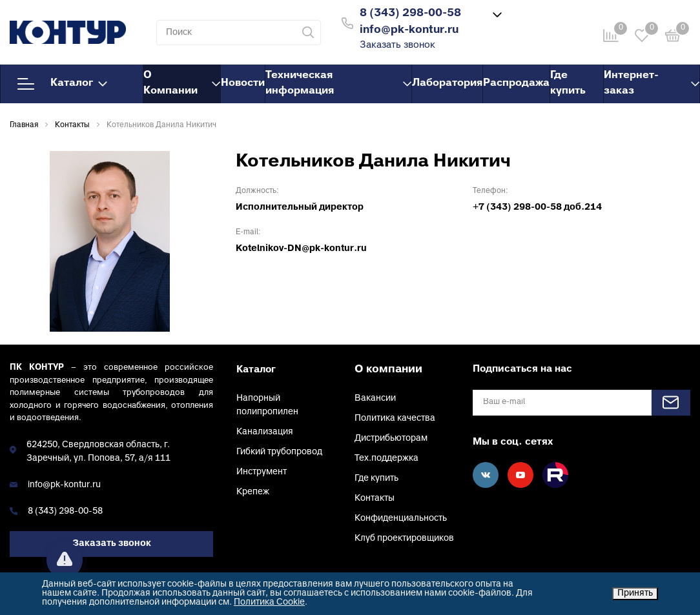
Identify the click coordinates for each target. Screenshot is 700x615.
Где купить (568, 83)
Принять (635, 593)
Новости (243, 83)
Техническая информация (338, 83)
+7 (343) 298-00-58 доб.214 (537, 207)
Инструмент (262, 472)
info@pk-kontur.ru (64, 485)
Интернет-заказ (652, 83)
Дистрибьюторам (391, 439)
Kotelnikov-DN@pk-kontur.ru (301, 249)
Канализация (265, 432)
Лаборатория (447, 83)
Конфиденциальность (401, 519)
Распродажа (516, 83)
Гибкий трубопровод (279, 452)
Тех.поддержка (386, 459)
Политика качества (395, 418)
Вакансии (375, 398)
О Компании (182, 83)
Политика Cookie (269, 602)
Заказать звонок (397, 45)
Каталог (62, 84)
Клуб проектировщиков (404, 539)
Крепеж (253, 492)
